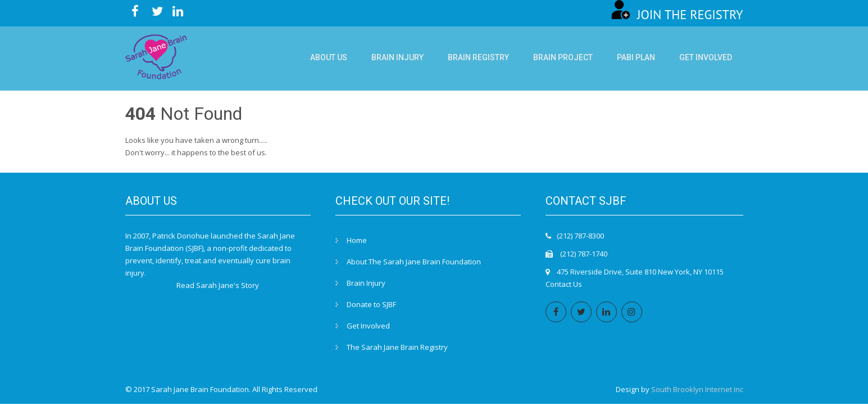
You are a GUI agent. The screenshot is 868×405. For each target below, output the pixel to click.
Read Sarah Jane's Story (218, 285)
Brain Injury (397, 57)
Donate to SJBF (371, 304)
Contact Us (564, 284)
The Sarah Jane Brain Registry (397, 347)
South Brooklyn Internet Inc (697, 389)
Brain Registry (478, 57)
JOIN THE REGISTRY (677, 14)
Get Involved (706, 57)
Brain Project (563, 57)
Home (357, 240)
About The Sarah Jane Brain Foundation (414, 262)
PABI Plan (636, 57)
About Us (329, 57)
